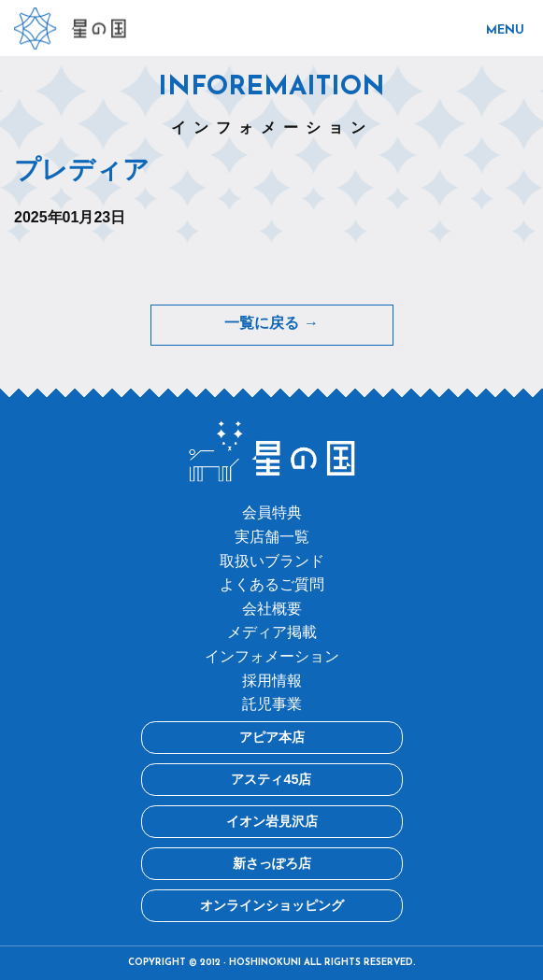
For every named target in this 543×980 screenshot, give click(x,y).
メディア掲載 (272, 632)
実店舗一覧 (272, 537)
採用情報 (272, 681)
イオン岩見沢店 (272, 821)
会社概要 (272, 609)
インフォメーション (272, 656)
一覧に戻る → (271, 324)
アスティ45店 (271, 779)
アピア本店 (272, 737)
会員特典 (272, 512)
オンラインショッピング (272, 905)
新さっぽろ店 (272, 863)
